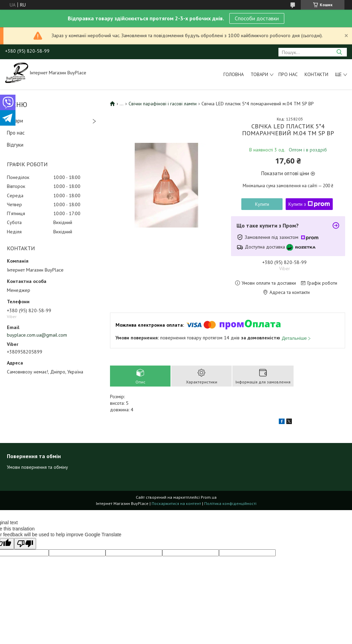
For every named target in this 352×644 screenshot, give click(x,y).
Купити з (309, 204)
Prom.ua (209, 497)
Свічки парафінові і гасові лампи (163, 104)
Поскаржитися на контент (176, 503)
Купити (262, 204)
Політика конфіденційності (230, 503)
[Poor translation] (25, 544)
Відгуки (15, 145)
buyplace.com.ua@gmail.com (37, 335)
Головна (234, 74)
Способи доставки (257, 18)
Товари (259, 74)
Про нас (288, 74)
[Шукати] (339, 52)
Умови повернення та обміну (37, 467)
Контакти (316, 74)
